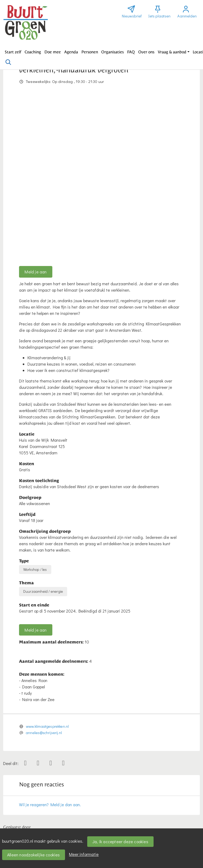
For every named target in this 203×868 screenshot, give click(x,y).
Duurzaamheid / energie (43, 433)
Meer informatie (84, 854)
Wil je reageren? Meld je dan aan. (50, 646)
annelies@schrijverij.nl (44, 574)
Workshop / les (35, 411)
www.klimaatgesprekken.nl (47, 568)
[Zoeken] (8, 62)
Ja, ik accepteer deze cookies (120, 841)
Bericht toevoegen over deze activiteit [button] (41, 790)
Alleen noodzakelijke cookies (34, 855)
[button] (13, 52)
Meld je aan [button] (36, 113)
